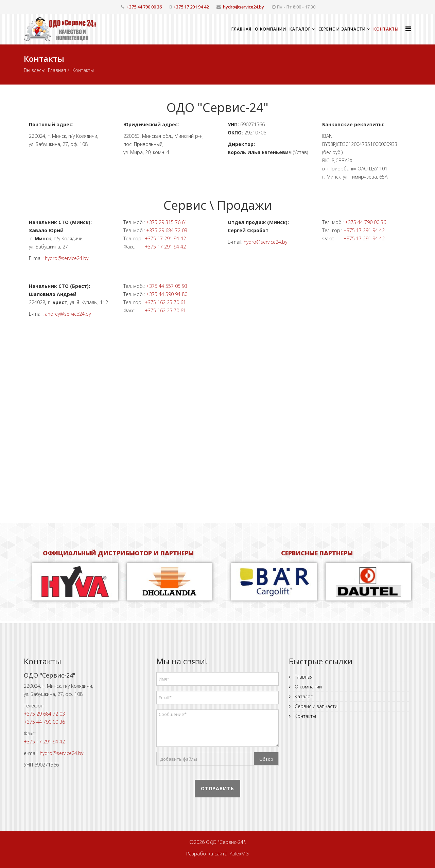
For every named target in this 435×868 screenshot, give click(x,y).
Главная (241, 29)
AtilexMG (239, 854)
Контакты (386, 29)
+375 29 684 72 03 (167, 230)
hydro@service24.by (243, 7)
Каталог (300, 29)
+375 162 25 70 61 (165, 302)
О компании (271, 29)
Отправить (217, 788)
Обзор (266, 759)
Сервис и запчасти (342, 29)
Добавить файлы (179, 759)
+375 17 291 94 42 (191, 7)
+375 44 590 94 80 (167, 294)
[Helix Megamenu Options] (408, 29)
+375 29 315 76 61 (167, 222)
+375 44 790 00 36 (144, 7)
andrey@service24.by (68, 314)
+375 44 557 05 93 (167, 286)
